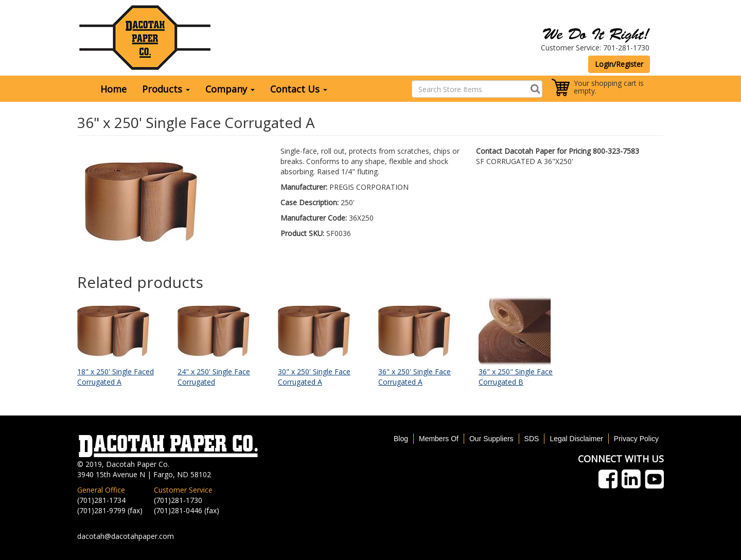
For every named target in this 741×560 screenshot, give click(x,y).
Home (113, 89)
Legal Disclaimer (576, 439)
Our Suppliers (491, 439)
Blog (401, 439)
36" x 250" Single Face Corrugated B (516, 377)
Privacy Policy (636, 439)
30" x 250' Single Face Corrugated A (314, 377)
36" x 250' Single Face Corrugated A (414, 377)
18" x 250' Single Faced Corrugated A (116, 377)
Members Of (439, 439)
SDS (532, 439)
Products (166, 89)
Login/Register (619, 64)
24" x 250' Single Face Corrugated (214, 377)
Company (230, 89)
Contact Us (299, 89)
